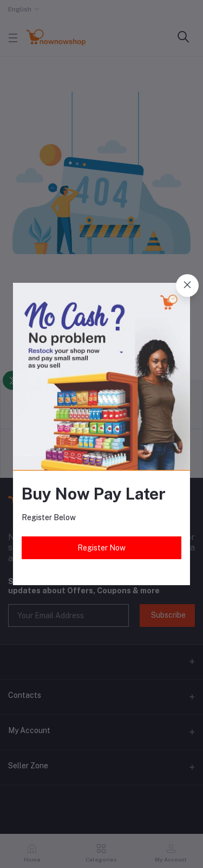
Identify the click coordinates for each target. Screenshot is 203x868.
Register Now (101, 548)
